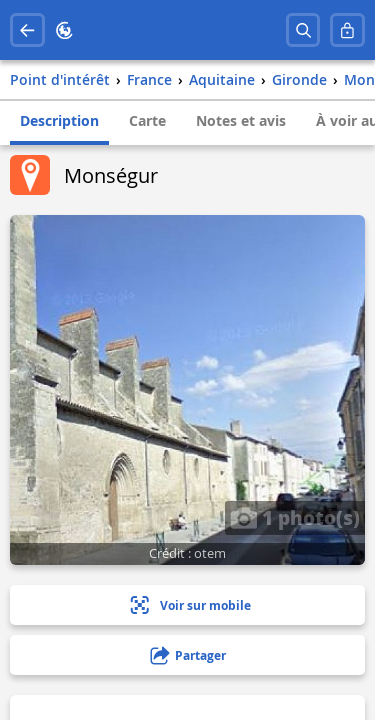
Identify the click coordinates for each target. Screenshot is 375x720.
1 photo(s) (295, 517)
